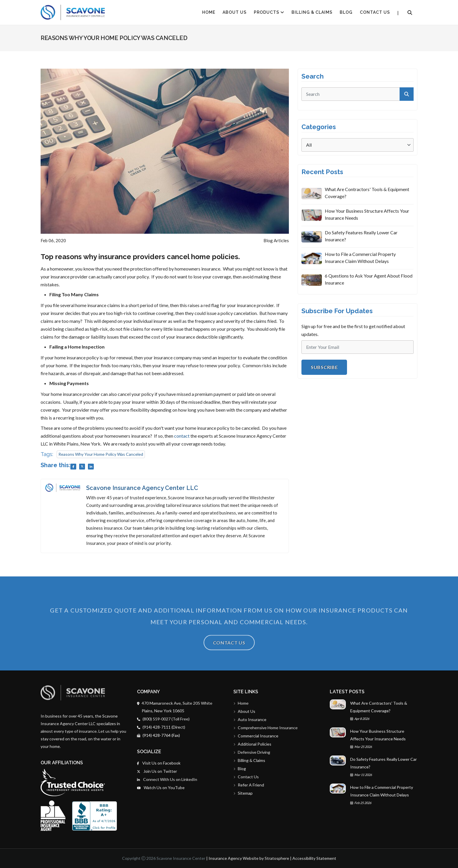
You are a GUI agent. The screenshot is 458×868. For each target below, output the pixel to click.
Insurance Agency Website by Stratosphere (249, 858)
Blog (346, 12)
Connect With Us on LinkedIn (167, 779)
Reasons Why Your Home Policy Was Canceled (101, 454)
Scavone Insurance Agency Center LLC (142, 488)
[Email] (358, 347)
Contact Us (375, 12)
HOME (209, 12)
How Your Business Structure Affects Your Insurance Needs (367, 214)
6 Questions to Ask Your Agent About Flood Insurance (369, 279)
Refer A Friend (249, 785)
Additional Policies (252, 744)
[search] (358, 94)
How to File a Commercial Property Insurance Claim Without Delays (360, 258)
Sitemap (243, 793)
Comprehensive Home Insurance (266, 728)
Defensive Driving (252, 752)
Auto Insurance (250, 719)
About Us (235, 12)
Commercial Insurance (256, 736)
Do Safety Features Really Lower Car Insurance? (361, 236)
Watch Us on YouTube (161, 788)
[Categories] (358, 145)
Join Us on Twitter (157, 771)
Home (241, 703)
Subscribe (324, 367)
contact (182, 436)
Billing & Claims (312, 12)
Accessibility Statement (314, 858)
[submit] (407, 94)
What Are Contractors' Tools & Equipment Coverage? (367, 193)
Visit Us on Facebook (159, 763)
